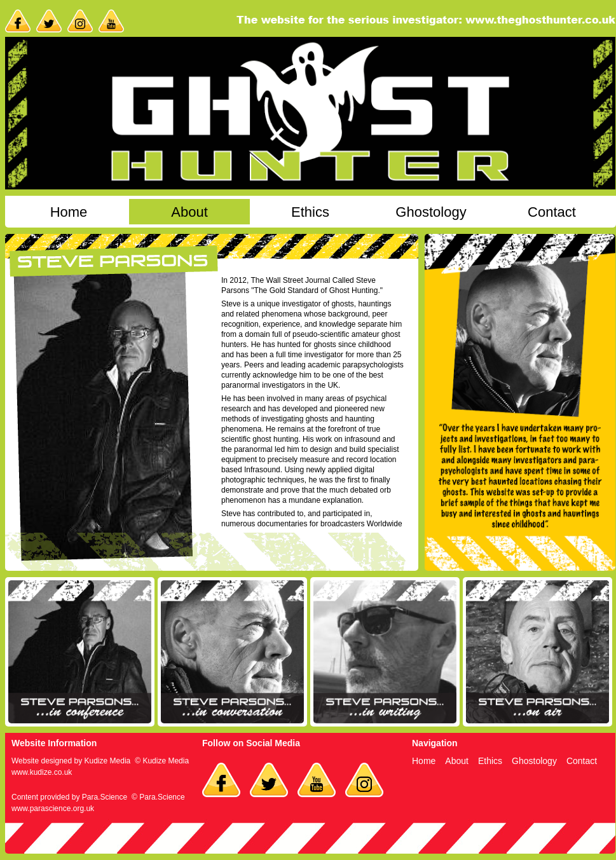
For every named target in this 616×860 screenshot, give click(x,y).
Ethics (310, 212)
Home (69, 212)
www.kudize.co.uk (42, 772)
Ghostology (431, 212)
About (189, 212)
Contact (552, 212)
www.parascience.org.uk (53, 809)
